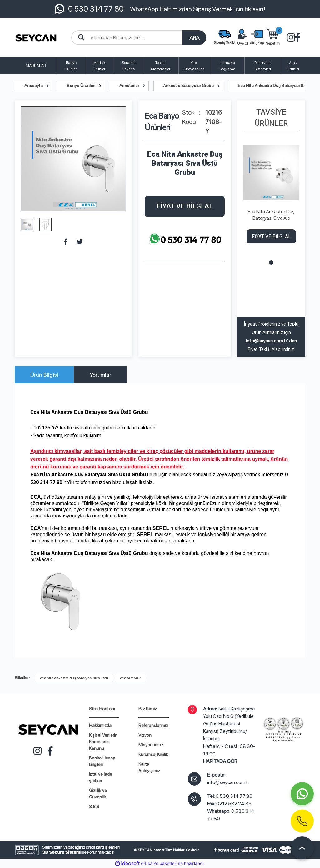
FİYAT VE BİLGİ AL (185, 206)
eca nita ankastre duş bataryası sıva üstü (74, 678)
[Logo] (36, 38)
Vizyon (145, 735)
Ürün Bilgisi (44, 375)
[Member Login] (257, 38)
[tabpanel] (271, 196)
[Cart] (273, 38)
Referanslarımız (153, 725)
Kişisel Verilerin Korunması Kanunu (103, 742)
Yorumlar (100, 375)
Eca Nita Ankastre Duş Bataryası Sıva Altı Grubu (271, 215)
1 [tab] (271, 262)
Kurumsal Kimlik (153, 754)
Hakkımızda (100, 725)
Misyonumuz (151, 745)
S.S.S (94, 807)
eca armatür (130, 678)
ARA (194, 38)
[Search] (139, 38)
